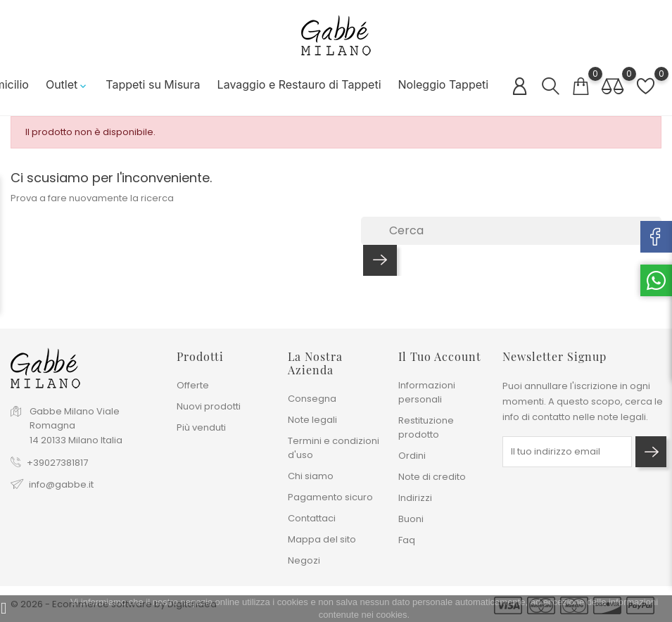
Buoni (411, 519)
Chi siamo (311, 476)
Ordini (412, 456)
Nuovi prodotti (209, 406)
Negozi (304, 560)
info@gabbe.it (61, 484)
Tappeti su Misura (148, 84)
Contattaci (312, 518)
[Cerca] (511, 231)
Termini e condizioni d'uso (334, 448)
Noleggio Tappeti (439, 84)
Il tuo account (440, 356)
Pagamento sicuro (330, 497)
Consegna (312, 399)
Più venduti (201, 427)
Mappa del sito (322, 539)
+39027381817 (57, 463)
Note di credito (432, 477)
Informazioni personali (427, 392)
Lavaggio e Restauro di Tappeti (294, 84)
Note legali (312, 420)
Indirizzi (415, 498)
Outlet (63, 84)
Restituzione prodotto (426, 427)
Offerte (193, 385)
